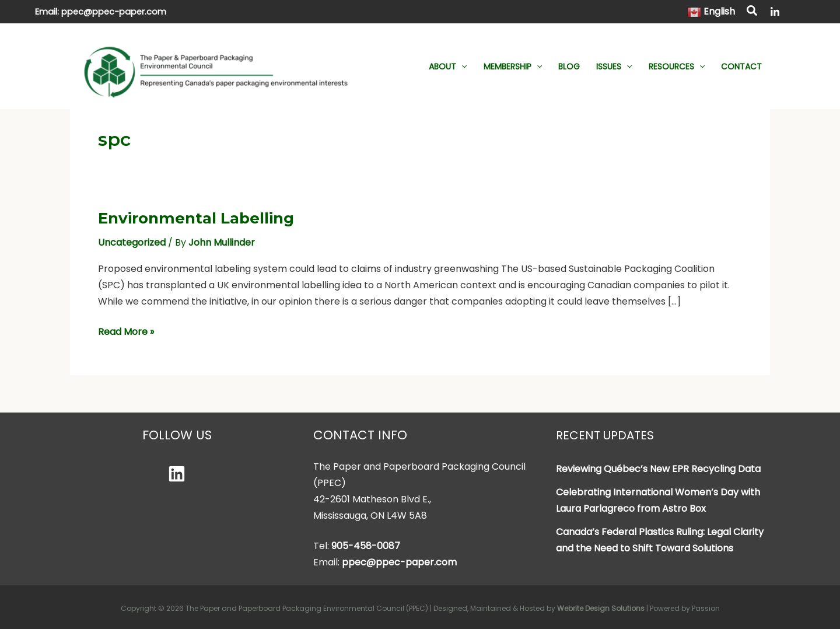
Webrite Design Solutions (601, 608)
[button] (752, 12)
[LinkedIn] (775, 12)
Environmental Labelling (196, 218)
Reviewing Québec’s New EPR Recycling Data (658, 469)
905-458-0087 (366, 546)
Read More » (126, 332)
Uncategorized (132, 242)
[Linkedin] (177, 474)
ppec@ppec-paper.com (114, 12)
